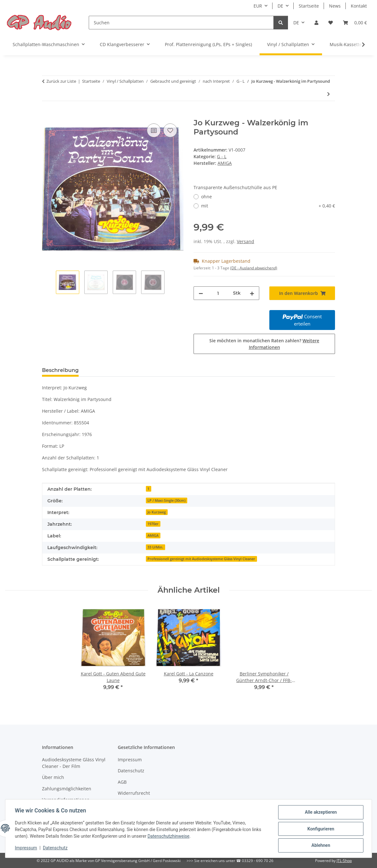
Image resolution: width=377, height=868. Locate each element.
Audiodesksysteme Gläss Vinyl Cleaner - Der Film (74, 763)
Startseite (309, 6)
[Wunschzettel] (331, 23)
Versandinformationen (66, 800)
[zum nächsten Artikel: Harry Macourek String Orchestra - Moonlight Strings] (329, 94)
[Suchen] (181, 23)
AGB (122, 782)
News (335, 6)
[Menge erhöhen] (252, 293)
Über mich (53, 777)
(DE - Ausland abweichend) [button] (254, 268)
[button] (316, 23)
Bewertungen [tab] (107, 370)
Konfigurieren (320, 829)
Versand (245, 241)
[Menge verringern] (201, 293)
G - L (222, 156)
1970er (153, 524)
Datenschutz (56, 848)
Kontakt (359, 6)
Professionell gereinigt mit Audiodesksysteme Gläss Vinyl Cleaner (201, 559)
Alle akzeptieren (320, 813)
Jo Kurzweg (157, 512)
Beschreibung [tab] (60, 370)
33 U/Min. (155, 547)
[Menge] (218, 293)
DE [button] (280, 6)
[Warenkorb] (355, 23)
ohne (206, 197)
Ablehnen (320, 846)
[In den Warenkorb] (47, 115)
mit (268, 206)
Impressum (27, 848)
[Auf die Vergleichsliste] (154, 130)
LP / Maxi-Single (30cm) (166, 500)
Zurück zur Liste (61, 81)
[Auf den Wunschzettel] (170, 130)
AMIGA (153, 536)
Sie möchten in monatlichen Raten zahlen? (264, 344)
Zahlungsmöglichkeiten (67, 789)
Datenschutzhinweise (169, 837)
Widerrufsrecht (134, 793)
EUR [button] (258, 6)
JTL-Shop (344, 861)
